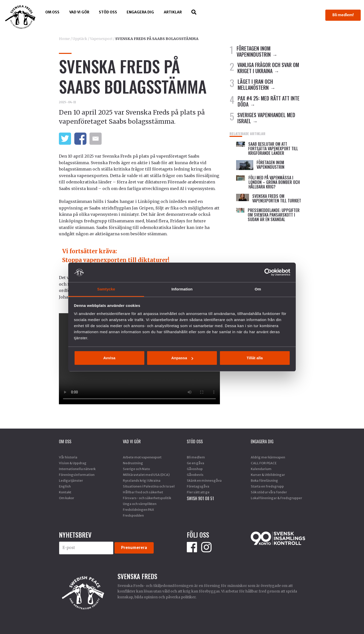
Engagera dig (140, 12)
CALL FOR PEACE (264, 463)
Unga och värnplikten (140, 504)
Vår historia (68, 457)
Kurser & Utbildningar (268, 475)
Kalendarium (261, 469)
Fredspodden (133, 515)
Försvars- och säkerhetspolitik (147, 498)
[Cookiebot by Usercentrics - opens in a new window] (268, 272)
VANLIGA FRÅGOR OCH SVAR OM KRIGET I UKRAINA (268, 68)
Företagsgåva (198, 486)
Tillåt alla (255, 358)
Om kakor (66, 498)
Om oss (52, 12)
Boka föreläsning (264, 480)
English (65, 486)
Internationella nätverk (77, 469)
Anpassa (182, 358)
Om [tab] (258, 289)
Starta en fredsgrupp (267, 486)
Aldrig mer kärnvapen (268, 457)
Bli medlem (196, 457)
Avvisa (109, 358)
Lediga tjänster (71, 480)
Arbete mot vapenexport (142, 457)
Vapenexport (101, 39)
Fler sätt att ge (198, 492)
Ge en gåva (196, 463)
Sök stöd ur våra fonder (269, 492)
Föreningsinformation (77, 475)
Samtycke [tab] (106, 289)
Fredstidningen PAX (138, 510)
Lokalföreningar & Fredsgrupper (276, 498)
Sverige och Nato (136, 469)
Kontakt (65, 492)
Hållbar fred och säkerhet (143, 492)
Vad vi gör (79, 12)
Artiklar (173, 12)
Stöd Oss (108, 12)
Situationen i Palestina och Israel (149, 486)
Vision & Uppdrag (73, 463)
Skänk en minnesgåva (204, 480)
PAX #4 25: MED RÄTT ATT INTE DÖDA (269, 101)
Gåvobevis (195, 475)
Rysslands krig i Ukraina (142, 480)
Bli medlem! (343, 15)
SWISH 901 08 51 (200, 498)
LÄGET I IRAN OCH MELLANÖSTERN (255, 84)
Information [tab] (182, 289)
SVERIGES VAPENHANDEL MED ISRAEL (266, 118)
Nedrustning (133, 463)
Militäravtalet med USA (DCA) (146, 475)
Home (64, 39)
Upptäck (80, 39)
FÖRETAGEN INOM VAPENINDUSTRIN (254, 51)
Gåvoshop (195, 469)
